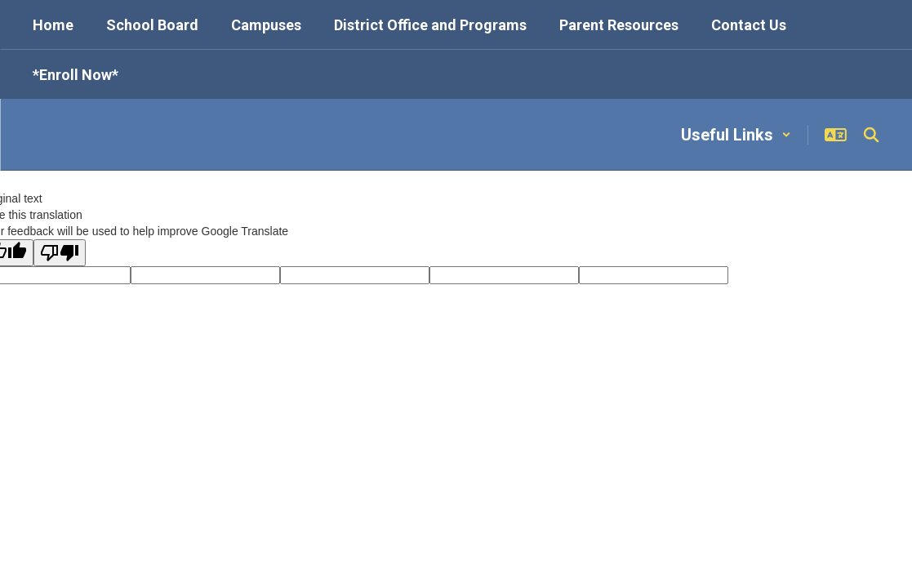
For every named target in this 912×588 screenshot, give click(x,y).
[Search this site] (871, 135)
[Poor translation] (60, 253)
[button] (736, 135)
